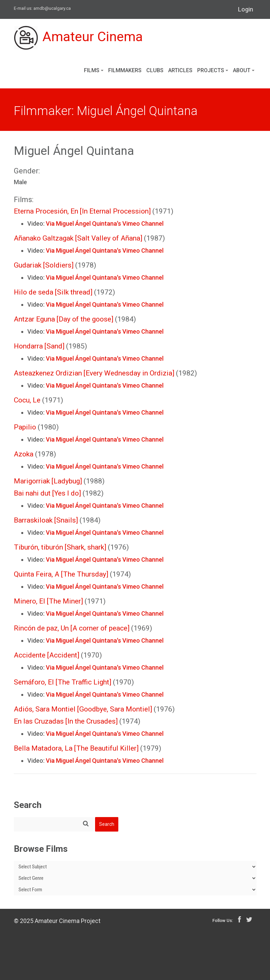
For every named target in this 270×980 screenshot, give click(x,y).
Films (94, 70)
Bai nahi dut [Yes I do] (47, 493)
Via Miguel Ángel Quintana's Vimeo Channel (105, 223)
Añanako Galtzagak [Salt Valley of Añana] (78, 238)
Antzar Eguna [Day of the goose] (64, 319)
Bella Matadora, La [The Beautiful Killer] (76, 748)
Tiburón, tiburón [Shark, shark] (60, 547)
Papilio (25, 427)
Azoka (24, 454)
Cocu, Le (27, 400)
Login (246, 9)
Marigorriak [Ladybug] (48, 481)
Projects (213, 70)
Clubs (155, 70)
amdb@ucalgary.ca (52, 8)
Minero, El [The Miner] (48, 601)
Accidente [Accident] (47, 655)
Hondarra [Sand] (39, 346)
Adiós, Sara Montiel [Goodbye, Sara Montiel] (83, 709)
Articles (180, 70)
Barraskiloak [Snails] (46, 520)
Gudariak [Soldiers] (44, 265)
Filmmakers (125, 70)
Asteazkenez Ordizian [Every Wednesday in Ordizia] (94, 373)
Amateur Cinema (79, 38)
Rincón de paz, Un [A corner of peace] (72, 628)
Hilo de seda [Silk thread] (53, 292)
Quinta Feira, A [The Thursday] (61, 574)
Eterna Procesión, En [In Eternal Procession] (82, 211)
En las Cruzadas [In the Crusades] (66, 721)
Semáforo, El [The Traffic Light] (63, 682)
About (244, 70)
